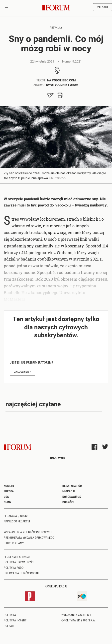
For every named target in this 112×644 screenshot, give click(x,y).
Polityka (10, 615)
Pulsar (9, 626)
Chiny (8, 502)
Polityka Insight (15, 620)
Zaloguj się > (23, 372)
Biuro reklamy (14, 543)
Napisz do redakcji (17, 521)
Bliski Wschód (72, 486)
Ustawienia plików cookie (22, 573)
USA (6, 497)
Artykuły (56, 28)
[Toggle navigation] (6, 8)
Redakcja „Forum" (16, 516)
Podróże (68, 502)
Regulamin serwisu (17, 557)
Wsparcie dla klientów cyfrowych (28, 532)
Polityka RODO (14, 568)
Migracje (69, 491)
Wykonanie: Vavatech (76, 615)
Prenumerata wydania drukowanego (29, 538)
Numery (9, 486)
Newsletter (57, 458)
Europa (9, 491)
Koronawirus (72, 497)
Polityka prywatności (19, 562)
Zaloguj (103, 7)
